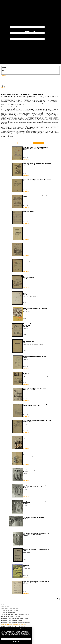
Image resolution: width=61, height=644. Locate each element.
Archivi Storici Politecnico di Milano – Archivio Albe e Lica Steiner (13, 626)
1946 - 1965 (3, 88)
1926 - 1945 (3, 87)
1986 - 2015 (3, 90)
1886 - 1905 (3, 84)
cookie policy (10, 636)
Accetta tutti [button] (16, 639)
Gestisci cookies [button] (16, 642)
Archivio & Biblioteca (7, 73)
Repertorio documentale (38, 143)
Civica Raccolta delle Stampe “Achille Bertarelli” (10, 610)
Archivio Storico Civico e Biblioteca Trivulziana (10, 608)
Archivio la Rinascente (5, 606)
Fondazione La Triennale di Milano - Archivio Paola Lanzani (12, 620)
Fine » (58, 599)
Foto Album (29, 143)
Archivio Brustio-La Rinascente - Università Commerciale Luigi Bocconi (14, 624)
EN (56, 32)
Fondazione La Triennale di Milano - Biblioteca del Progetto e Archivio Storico (15, 618)
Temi (3, 70)
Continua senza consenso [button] (25, 629)
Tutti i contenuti (21, 143)
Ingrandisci (26, 159)
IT (58, 32)
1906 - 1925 (3, 85)
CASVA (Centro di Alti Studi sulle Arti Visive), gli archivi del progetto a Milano (15, 614)
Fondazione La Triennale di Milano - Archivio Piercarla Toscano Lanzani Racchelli (16, 622)
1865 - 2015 (4, 81)
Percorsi (4, 68)
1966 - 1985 (3, 89)
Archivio (4, 76)
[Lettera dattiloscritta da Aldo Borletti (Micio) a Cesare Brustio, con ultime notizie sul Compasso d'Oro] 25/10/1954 (36, 583)
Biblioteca (4, 77)
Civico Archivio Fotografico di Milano (8, 612)
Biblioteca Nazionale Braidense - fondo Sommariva (11, 616)
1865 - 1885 (3, 83)
